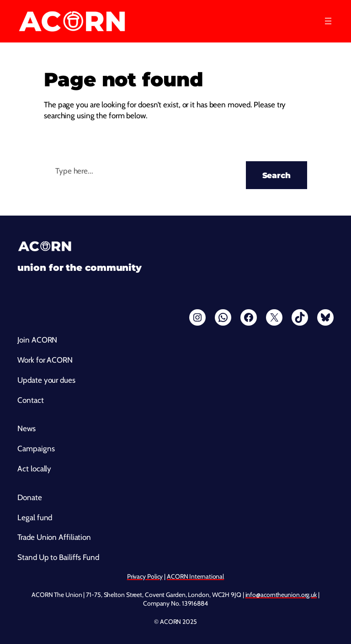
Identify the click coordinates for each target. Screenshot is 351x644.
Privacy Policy (145, 576)
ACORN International (195, 576)
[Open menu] (328, 21)
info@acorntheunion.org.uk (281, 595)
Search (277, 175)
